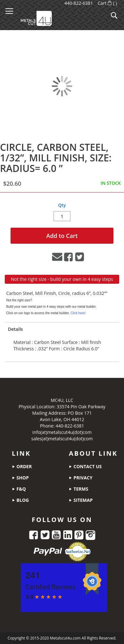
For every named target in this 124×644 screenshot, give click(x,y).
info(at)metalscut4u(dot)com (62, 432)
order (22, 466)
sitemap (81, 500)
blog (20, 500)
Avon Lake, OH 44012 (62, 419)
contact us (85, 466)
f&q (19, 489)
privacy (81, 478)
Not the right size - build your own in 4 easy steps (62, 279)
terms (78, 489)
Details (15, 329)
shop (20, 478)
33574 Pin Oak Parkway (81, 407)
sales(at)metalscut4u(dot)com (62, 439)
